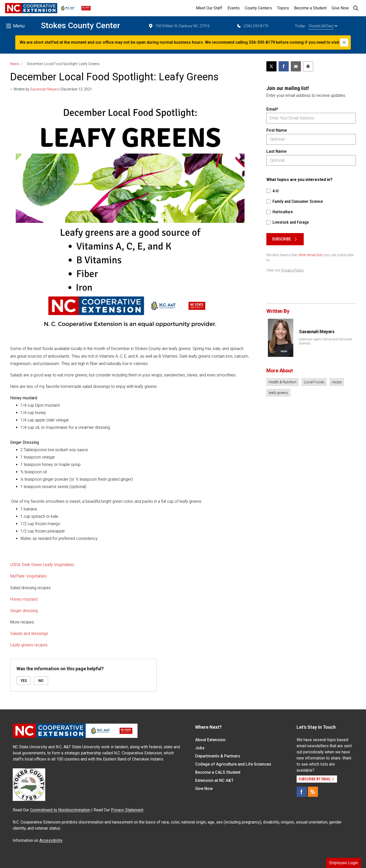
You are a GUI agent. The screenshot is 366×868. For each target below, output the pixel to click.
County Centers (258, 8)
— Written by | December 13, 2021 (51, 89)
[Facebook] (302, 792)
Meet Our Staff (209, 8)
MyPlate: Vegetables (28, 576)
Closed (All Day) (323, 26)
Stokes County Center (81, 25)
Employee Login (344, 863)
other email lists (310, 255)
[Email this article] (296, 66)
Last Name (276, 151)
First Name (277, 130)
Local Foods (314, 382)
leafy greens (278, 393)
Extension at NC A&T (214, 780)
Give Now (340, 8)
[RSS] (313, 792)
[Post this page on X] (271, 66)
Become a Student (310, 8)
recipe (337, 382)
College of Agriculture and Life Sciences (233, 764)
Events (234, 8)
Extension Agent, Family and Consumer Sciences (325, 341)
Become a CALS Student (218, 772)
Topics (283, 8)
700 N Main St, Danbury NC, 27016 (179, 26)
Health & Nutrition (283, 382)
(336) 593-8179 (252, 26)
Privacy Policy (292, 270)
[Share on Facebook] (284, 66)
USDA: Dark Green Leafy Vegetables (42, 565)
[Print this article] (308, 66)
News (15, 64)
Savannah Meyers (45, 89)
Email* (272, 109)
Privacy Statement (127, 810)
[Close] (344, 42)
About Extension (210, 740)
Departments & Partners (218, 756)
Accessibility (51, 840)
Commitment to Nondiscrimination (60, 810)
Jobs (200, 748)
